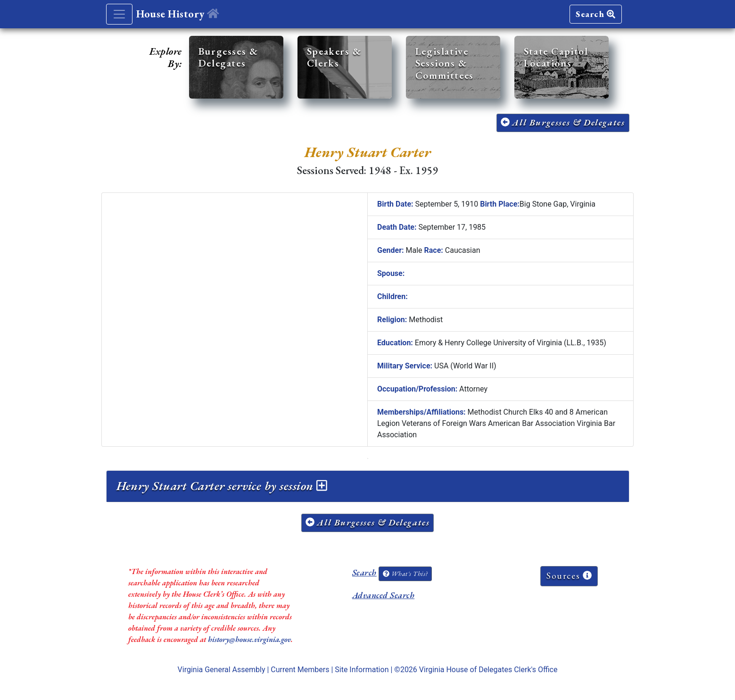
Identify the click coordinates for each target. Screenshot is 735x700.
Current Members (300, 670)
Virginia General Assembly (222, 670)
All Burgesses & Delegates (563, 122)
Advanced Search (383, 595)
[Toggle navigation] (119, 14)
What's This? (405, 574)
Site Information (362, 670)
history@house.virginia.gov (249, 639)
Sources (569, 576)
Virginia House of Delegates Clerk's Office (488, 670)
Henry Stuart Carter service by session (222, 486)
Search (595, 14)
